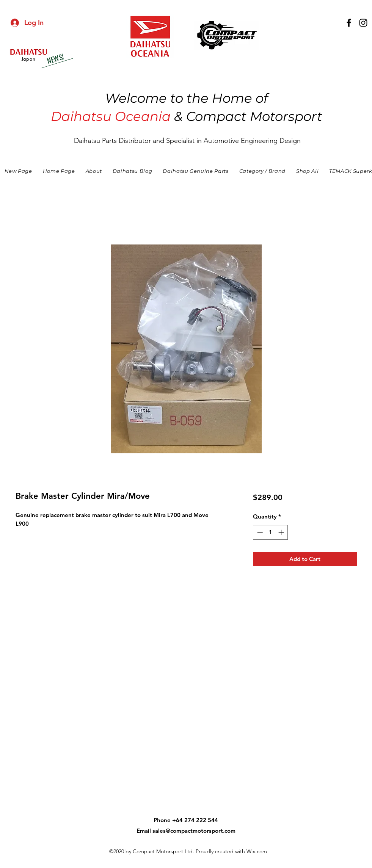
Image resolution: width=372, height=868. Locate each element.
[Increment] (282, 532)
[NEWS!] (55, 59)
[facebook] (349, 23)
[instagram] (363, 23)
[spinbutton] (271, 532)
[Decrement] (259, 532)
